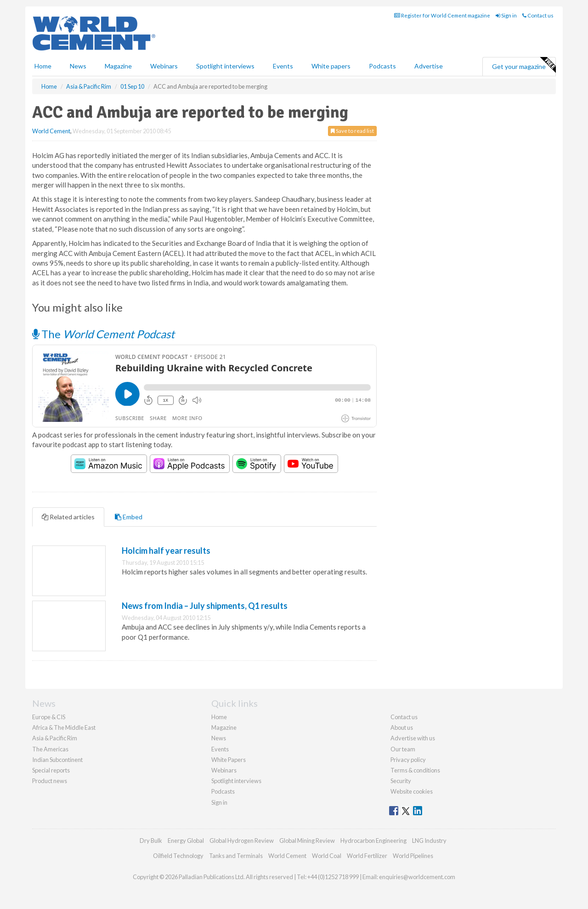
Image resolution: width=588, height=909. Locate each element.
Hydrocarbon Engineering (373, 841)
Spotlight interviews (225, 66)
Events (283, 66)
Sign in (506, 15)
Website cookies (412, 791)
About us (402, 727)
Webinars (164, 66)
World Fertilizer (367, 856)
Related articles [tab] (68, 517)
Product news (50, 781)
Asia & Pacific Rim (55, 738)
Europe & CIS (49, 717)
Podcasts (382, 66)
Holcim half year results (166, 551)
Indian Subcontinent (57, 760)
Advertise (429, 66)
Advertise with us (413, 738)
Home (43, 66)
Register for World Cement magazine (442, 15)
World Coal (327, 856)
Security (401, 781)
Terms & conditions (415, 770)
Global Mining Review (307, 841)
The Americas (50, 749)
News (219, 738)
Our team (403, 749)
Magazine (118, 66)
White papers (331, 66)
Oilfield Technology (178, 856)
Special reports (51, 770)
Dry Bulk (151, 841)
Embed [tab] (129, 517)
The (103, 334)
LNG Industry (429, 841)
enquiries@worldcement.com (417, 877)
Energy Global (186, 841)
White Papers (229, 760)
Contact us (538, 15)
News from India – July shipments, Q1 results (205, 606)
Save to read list (352, 131)
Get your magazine (524, 65)
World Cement (51, 131)
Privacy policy (408, 760)
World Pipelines (413, 856)
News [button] (78, 66)
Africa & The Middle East (64, 727)
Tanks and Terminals (236, 856)
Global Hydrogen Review (242, 841)
